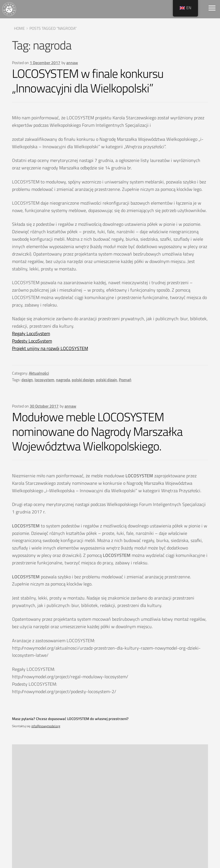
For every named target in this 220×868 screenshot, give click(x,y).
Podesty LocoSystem (32, 341)
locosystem (44, 380)
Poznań (125, 380)
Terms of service (159, 816)
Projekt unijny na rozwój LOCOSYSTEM (50, 348)
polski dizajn (107, 380)
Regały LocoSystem (31, 333)
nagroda (63, 380)
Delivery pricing (158, 824)
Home (19, 28)
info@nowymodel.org (46, 726)
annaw (72, 63)
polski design (83, 380)
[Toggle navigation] (212, 9)
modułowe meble (50, 773)
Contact (149, 833)
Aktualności (39, 373)
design (27, 380)
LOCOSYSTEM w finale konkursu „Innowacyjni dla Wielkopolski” (88, 81)
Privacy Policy (156, 808)
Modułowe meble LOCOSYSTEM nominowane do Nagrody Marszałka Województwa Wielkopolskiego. (97, 431)
